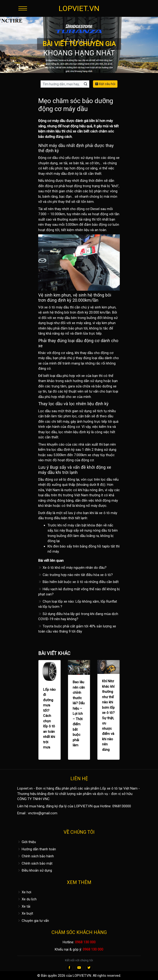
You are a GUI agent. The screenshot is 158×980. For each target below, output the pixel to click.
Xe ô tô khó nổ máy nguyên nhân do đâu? (72, 568)
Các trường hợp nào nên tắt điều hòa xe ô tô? (76, 575)
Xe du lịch (27, 899)
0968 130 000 (85, 942)
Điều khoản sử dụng (35, 870)
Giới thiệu (27, 842)
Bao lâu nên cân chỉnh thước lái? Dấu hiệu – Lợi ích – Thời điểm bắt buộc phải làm (79, 714)
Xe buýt (25, 913)
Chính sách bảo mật (35, 863)
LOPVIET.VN (79, 8)
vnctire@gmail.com (43, 813)
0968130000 (122, 806)
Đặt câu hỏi (105, 84)
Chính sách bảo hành (36, 856)
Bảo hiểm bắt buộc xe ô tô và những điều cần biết (78, 582)
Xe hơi (24, 892)
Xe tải (24, 906)
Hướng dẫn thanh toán (37, 849)
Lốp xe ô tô (109, 788)
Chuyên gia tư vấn (33, 921)
